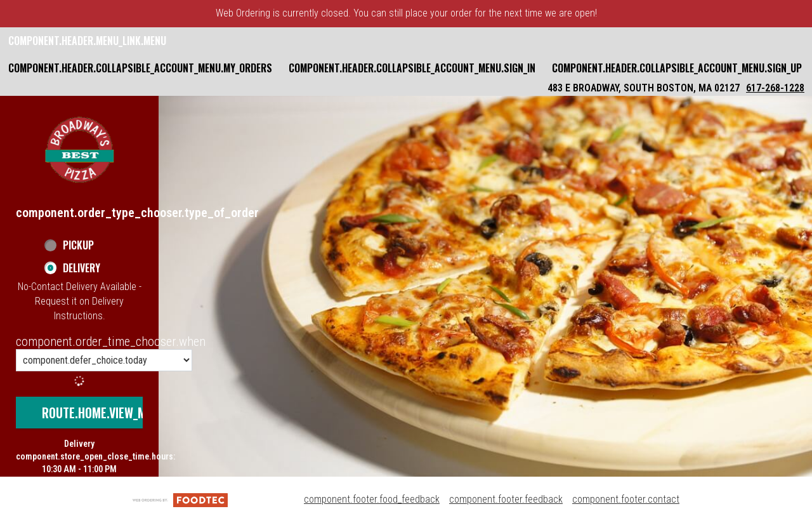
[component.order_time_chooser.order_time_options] (104, 360)
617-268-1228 (775, 88)
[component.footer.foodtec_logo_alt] (180, 499)
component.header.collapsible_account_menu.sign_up (677, 68)
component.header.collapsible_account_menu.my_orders (140, 68)
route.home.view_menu (104, 413)
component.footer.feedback (506, 499)
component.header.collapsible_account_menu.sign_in (412, 68)
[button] (79, 150)
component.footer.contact (626, 499)
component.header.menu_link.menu (87, 41)
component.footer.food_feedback (372, 499)
